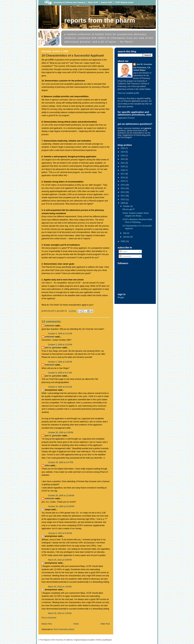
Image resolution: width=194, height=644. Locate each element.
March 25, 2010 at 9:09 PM (60, 560)
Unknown (50, 326)
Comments (125, 256)
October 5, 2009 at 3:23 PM (60, 345)
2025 (123, 148)
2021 (123, 163)
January (127, 237)
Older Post (105, 624)
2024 (123, 152)
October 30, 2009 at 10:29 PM (61, 506)
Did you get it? (129, 209)
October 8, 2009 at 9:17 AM (60, 373)
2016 (123, 178)
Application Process (126, 118)
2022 (123, 159)
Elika (47, 465)
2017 (123, 174)
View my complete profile (128, 93)
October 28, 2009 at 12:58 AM (61, 496)
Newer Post (47, 624)
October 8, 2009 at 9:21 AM (60, 387)
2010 (123, 199)
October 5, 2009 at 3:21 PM (60, 334)
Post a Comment (49, 618)
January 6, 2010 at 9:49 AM (60, 533)
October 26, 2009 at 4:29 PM (61, 433)
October (127, 206)
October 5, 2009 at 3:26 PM (60, 362)
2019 (123, 166)
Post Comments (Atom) (64, 629)
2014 (123, 185)
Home (76, 624)
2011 (123, 196)
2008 (123, 241)
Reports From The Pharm (100, 20)
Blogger (121, 297)
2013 (123, 188)
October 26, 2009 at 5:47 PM (61, 462)
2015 (123, 181)
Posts (123, 252)
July (125, 233)
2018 (123, 170)
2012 (123, 192)
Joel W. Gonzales (53, 348)
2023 (123, 156)
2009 (123, 203)
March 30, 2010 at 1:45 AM (60, 587)
